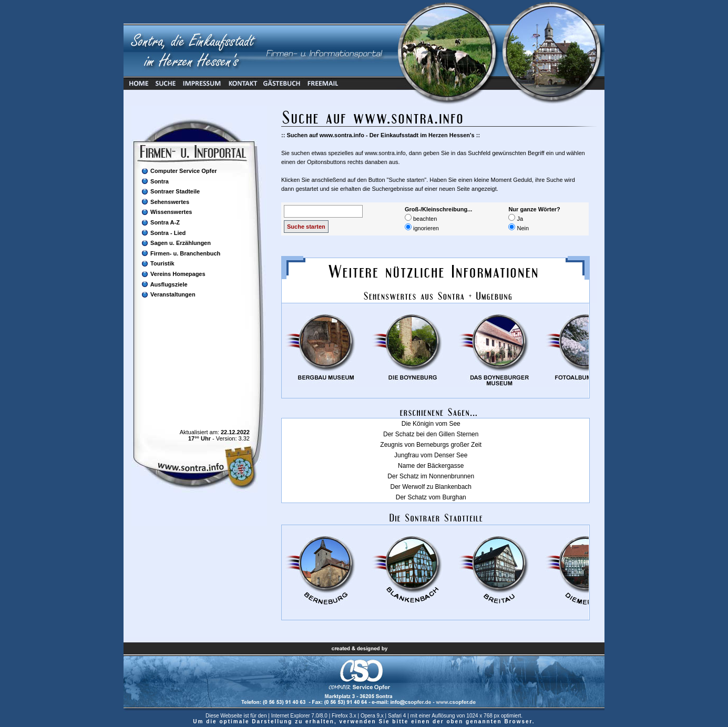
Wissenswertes (166, 212)
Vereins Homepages (173, 274)
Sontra (155, 181)
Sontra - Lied (163, 233)
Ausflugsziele (164, 284)
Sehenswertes (165, 202)
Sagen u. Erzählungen (176, 243)
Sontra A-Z (160, 223)
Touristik (158, 264)
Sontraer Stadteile (170, 192)
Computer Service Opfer (179, 171)
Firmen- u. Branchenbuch (181, 253)
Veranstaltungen (168, 295)
